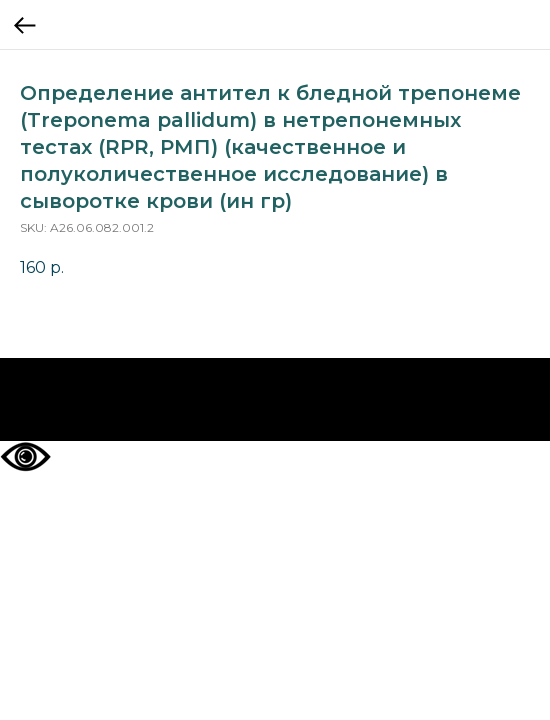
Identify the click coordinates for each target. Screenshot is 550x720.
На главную (275, 400)
